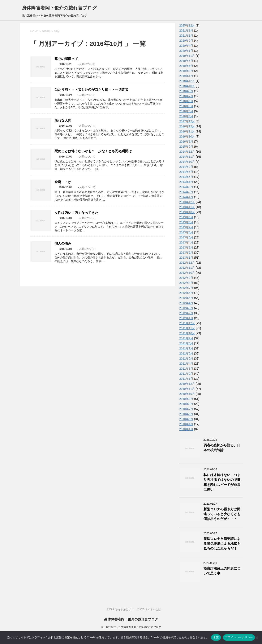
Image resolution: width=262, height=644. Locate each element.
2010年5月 (186, 419)
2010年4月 (186, 424)
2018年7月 (186, 96)
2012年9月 (186, 278)
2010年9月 (186, 399)
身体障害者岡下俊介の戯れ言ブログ (59, 8)
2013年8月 (186, 222)
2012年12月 (187, 263)
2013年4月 (186, 242)
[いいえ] (257, 637)
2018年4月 (186, 111)
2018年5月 (186, 106)
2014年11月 (187, 157)
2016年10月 (187, 136)
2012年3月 (186, 308)
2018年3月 (186, 116)
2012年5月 (186, 298)
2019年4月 (186, 66)
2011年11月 (187, 328)
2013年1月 (186, 258)
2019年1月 (186, 76)
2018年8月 (186, 91)
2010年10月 (187, 394)
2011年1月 (186, 379)
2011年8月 (186, 343)
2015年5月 (186, 147)
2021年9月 (186, 30)
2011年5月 (186, 358)
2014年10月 (187, 162)
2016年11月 (187, 131)
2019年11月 (187, 56)
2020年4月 (186, 46)
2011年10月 (187, 333)
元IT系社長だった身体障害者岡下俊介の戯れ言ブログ (131, 627)
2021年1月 (186, 36)
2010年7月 (186, 409)
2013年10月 (187, 212)
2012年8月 (186, 283)
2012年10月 (187, 273)
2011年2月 (186, 374)
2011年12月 (187, 323)
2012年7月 (186, 288)
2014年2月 (186, 192)
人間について (87, 64)
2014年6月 (186, 172)
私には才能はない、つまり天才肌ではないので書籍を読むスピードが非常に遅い (222, 482)
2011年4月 (186, 364)
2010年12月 (187, 384)
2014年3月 (186, 187)
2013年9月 (186, 217)
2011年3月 (186, 369)
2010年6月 (186, 414)
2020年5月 (186, 41)
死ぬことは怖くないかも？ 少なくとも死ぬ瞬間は (93, 151)
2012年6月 (186, 293)
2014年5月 (186, 177)
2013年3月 (186, 247)
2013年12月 (187, 202)
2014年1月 (186, 197)
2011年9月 (186, 338)
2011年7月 (186, 348)
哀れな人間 (63, 120)
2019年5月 (186, 61)
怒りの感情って (66, 59)
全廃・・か (63, 182)
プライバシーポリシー (239, 637)
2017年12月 (187, 121)
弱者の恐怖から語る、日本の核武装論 (222, 448)
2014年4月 (186, 182)
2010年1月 (186, 429)
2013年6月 (186, 232)
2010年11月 (187, 389)
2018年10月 (187, 86)
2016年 (46, 31)
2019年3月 (186, 71)
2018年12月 (187, 81)
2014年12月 (187, 152)
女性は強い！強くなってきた (76, 213)
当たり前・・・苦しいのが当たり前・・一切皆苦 (91, 89)
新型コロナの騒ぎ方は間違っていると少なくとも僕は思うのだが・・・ (222, 514)
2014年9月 (186, 167)
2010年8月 (186, 404)
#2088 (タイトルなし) (119, 610)
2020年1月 (186, 51)
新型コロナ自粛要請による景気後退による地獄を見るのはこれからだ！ (222, 544)
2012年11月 (187, 268)
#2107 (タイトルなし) (149, 610)
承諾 (216, 637)
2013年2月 (186, 253)
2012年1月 (186, 318)
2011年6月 (186, 353)
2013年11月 (187, 207)
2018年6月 (186, 101)
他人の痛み (63, 243)
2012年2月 (186, 313)
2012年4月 (186, 303)
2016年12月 (187, 126)
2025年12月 (187, 25)
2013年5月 (186, 237)
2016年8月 (186, 141)
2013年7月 (186, 227)
